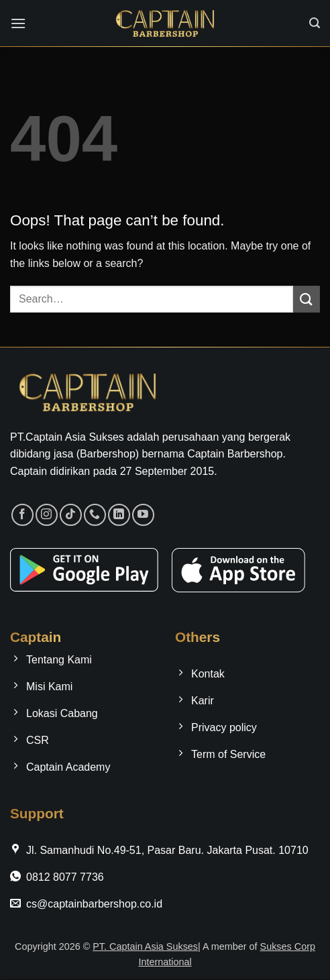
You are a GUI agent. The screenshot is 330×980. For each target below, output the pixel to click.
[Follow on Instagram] (47, 515)
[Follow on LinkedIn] (119, 515)
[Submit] (307, 299)
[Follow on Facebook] (22, 515)
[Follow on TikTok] (71, 515)
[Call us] (95, 515)
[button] (18, 23)
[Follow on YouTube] (143, 515)
